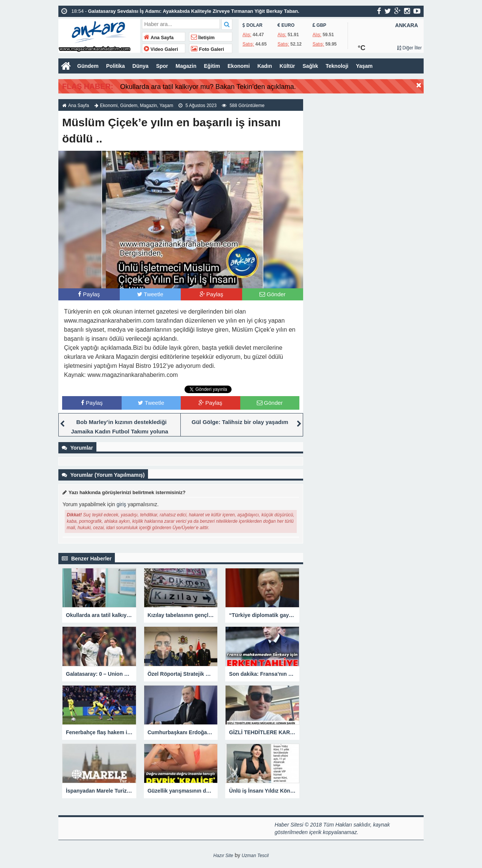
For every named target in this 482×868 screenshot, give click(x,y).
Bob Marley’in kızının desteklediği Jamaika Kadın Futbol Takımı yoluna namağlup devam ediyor (119, 431)
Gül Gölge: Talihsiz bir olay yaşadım (240, 422)
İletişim (203, 38)
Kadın (265, 66)
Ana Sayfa (159, 38)
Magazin (186, 66)
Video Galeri (161, 49)
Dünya (141, 66)
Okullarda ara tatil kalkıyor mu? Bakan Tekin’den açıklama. (208, 87)
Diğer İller (409, 48)
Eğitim (212, 66)
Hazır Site (223, 856)
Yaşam (364, 66)
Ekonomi (239, 66)
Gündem (88, 66)
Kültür (287, 66)
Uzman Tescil (255, 856)
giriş (121, 504)
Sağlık (310, 66)
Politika (116, 66)
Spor (162, 66)
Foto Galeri (207, 49)
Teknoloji (337, 66)
